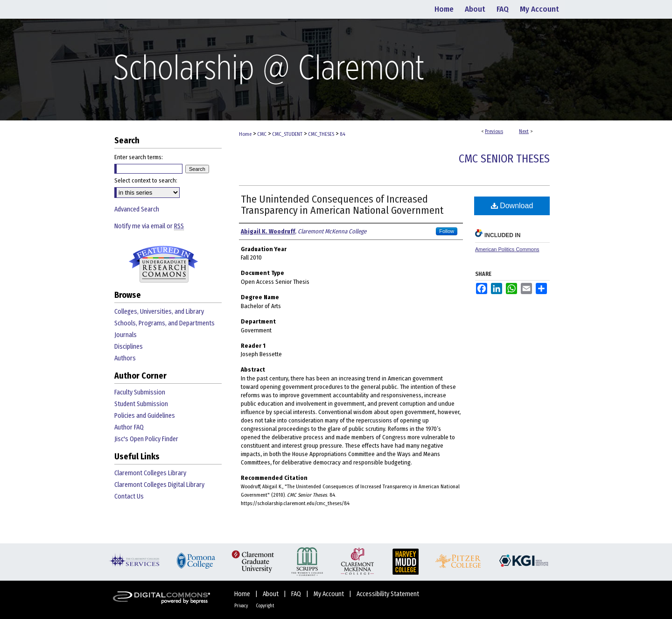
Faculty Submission (140, 392)
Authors (125, 358)
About (271, 594)
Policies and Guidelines (145, 416)
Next (524, 131)
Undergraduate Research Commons (163, 264)
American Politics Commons (507, 249)
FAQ (297, 594)
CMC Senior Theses (504, 159)
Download (512, 206)
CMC (262, 134)
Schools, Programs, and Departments (164, 323)
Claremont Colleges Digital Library (159, 485)
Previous (494, 131)
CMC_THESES (321, 134)
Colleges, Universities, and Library (159, 312)
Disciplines (129, 347)
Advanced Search (137, 209)
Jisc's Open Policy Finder (146, 439)
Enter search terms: (139, 157)
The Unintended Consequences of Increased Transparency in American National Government (342, 205)
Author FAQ (129, 427)
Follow (447, 231)
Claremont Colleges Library (150, 473)
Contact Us (129, 496)
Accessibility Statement (388, 594)
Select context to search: (146, 180)
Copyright (265, 606)
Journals (126, 335)
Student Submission (141, 404)
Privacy (241, 606)
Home (245, 134)
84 (343, 134)
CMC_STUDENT (287, 134)
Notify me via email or (149, 226)
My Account (329, 594)
